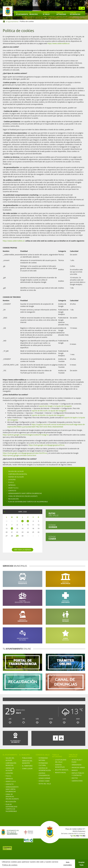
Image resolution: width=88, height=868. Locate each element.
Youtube (83, 8)
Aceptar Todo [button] (81, 864)
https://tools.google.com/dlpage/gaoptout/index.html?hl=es (25, 453)
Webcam (63, 8)
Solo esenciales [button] (68, 864)
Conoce (46, 13)
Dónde (53, 526)
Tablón (75, 13)
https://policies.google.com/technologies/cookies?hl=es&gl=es (26, 435)
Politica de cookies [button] (10, 865)
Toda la (61, 13)
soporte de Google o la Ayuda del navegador (55, 406)
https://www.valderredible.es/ (59, 43)
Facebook (80, 8)
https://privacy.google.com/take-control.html (19, 455)
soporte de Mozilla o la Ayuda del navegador (48, 415)
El (22, 13)
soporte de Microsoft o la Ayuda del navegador (49, 411)
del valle (54, 514)
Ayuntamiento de (8, 11)
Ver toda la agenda (23, 550)
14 (12, 528)
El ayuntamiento (12, 22)
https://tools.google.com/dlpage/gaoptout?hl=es (47, 445)
